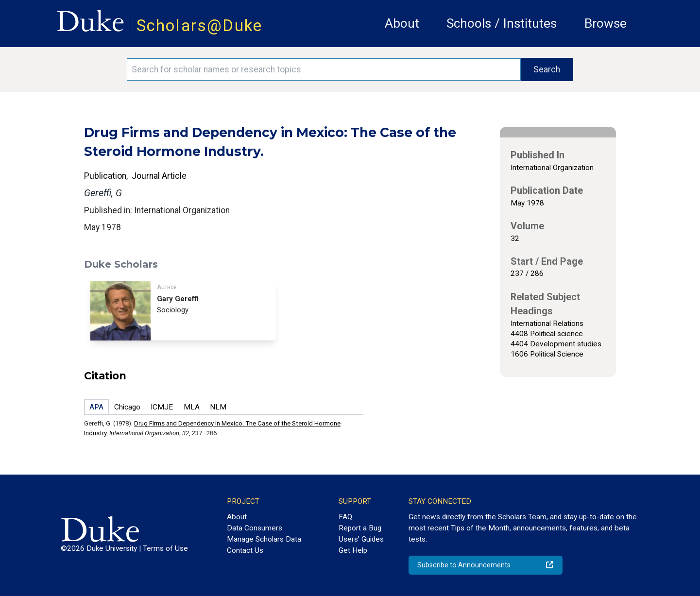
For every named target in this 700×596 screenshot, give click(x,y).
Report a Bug (360, 528)
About (402, 23)
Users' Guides (361, 539)
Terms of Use (165, 548)
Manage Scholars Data (264, 539)
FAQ (345, 517)
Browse (606, 23)
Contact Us (245, 550)
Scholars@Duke (200, 26)
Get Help (353, 550)
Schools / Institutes (502, 23)
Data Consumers (255, 528)
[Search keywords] (324, 69)
